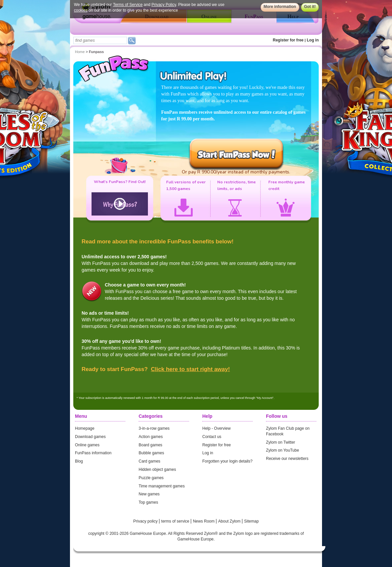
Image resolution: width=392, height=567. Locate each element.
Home (80, 52)
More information (280, 7)
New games (149, 494)
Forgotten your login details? (227, 461)
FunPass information (93, 453)
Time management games (162, 486)
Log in (313, 40)
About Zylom (230, 521)
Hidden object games (157, 470)
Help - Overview (216, 428)
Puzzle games (151, 478)
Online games (87, 445)
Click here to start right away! (190, 369)
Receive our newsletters (287, 459)
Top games (148, 502)
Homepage (85, 428)
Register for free (288, 40)
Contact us (212, 437)
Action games (151, 437)
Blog (79, 461)
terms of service (176, 521)
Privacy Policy (164, 5)
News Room (204, 521)
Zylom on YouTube (283, 450)
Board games (150, 445)
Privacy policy (146, 521)
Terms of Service (128, 5)
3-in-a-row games (154, 428)
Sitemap (251, 521)
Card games (149, 461)
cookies (81, 10)
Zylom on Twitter (281, 442)
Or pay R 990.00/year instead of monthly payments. (236, 172)
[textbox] (100, 40)
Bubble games (151, 453)
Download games (90, 437)
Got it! (310, 7)
